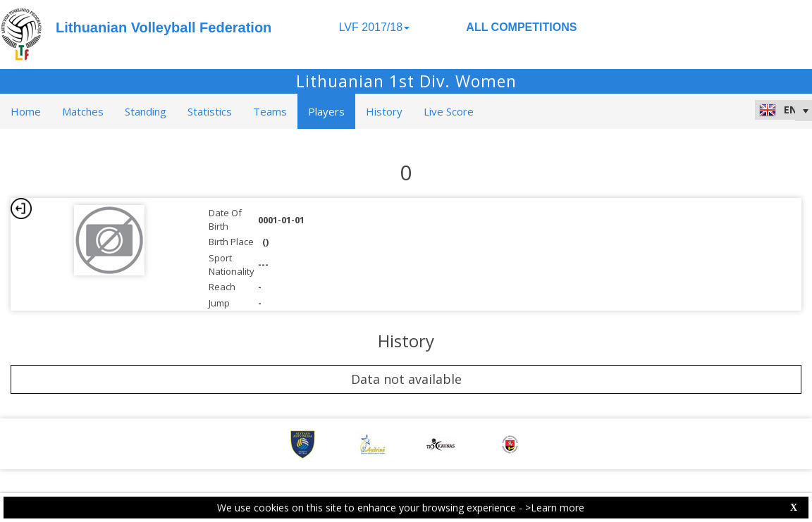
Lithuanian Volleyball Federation (164, 27)
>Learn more (555, 508)
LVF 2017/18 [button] (374, 27)
